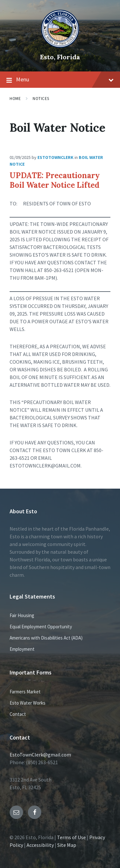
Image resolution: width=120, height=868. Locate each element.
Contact (18, 714)
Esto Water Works (28, 703)
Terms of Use (71, 837)
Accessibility (40, 845)
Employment (22, 649)
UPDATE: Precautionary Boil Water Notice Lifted (55, 180)
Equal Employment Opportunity (41, 627)
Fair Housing (22, 615)
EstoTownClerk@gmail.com (40, 755)
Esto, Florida (60, 57)
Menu (60, 80)
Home (15, 99)
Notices (41, 99)
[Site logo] (60, 46)
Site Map (67, 845)
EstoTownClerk (56, 157)
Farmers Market (25, 692)
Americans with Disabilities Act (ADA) (46, 638)
